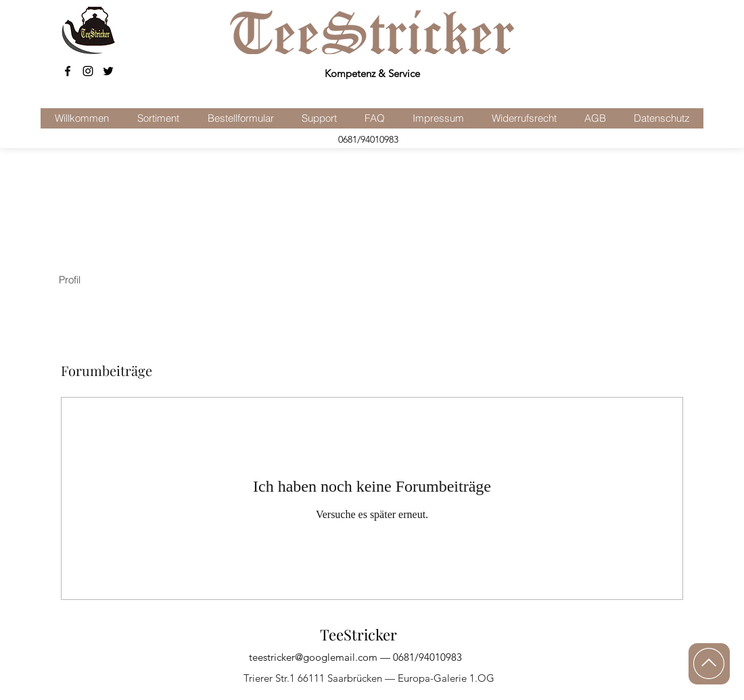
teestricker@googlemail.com (313, 657)
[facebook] (68, 71)
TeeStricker (358, 634)
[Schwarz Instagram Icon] (88, 71)
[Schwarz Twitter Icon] (108, 71)
